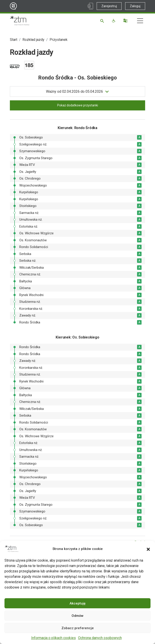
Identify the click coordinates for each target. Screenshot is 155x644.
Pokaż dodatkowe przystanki (78, 105)
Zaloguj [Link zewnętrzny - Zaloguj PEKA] (135, 6)
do (74, 92)
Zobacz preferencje (78, 628)
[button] (148, 549)
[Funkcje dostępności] (114, 21)
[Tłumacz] (126, 21)
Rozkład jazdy (33, 40)
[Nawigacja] (140, 21)
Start (14, 40)
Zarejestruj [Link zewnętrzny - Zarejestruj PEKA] (109, 6)
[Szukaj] (103, 21)
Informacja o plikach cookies (53, 638)
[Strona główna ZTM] (20, 21)
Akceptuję (77, 603)
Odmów (77, 616)
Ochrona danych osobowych (100, 638)
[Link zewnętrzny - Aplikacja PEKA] (90, 6)
